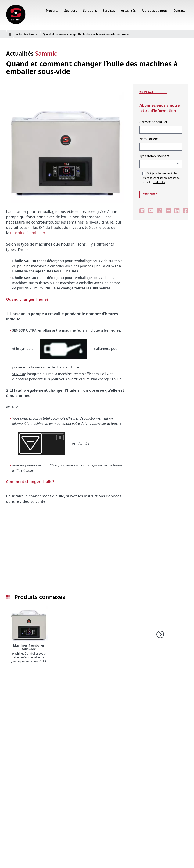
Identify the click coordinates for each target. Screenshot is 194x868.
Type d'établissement (154, 156)
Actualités (32, 53)
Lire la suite (159, 182)
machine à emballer (27, 233)
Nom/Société (149, 139)
